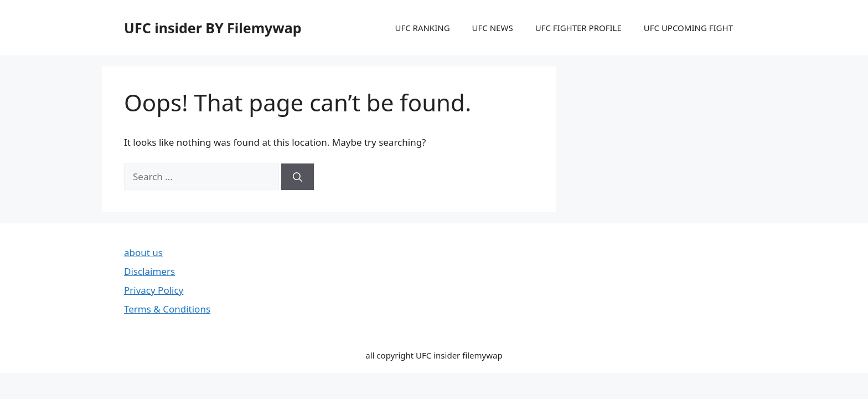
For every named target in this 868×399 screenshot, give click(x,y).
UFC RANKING (422, 28)
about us (143, 252)
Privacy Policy (154, 290)
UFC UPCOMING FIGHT (688, 28)
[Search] (298, 177)
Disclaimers (149, 271)
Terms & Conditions (167, 309)
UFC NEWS (493, 28)
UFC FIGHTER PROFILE (578, 28)
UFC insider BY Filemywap (213, 28)
